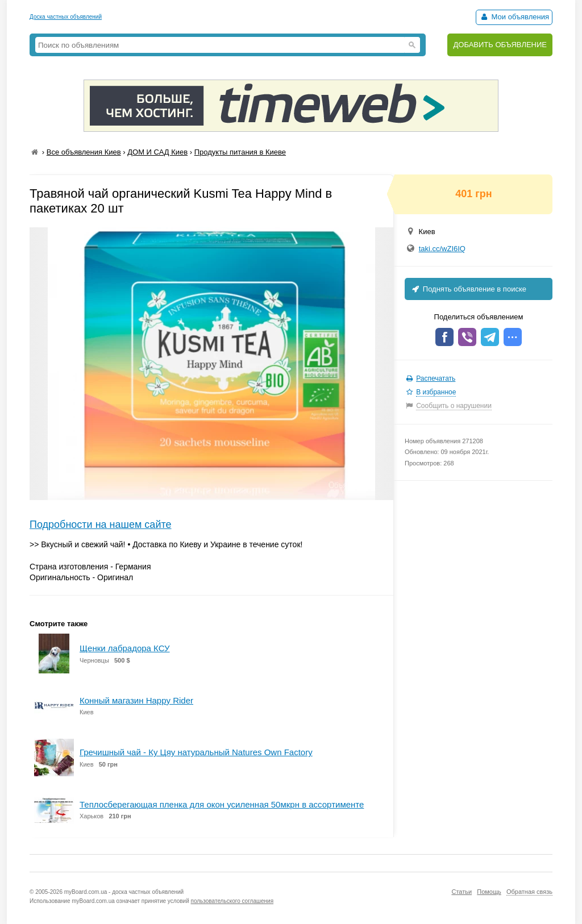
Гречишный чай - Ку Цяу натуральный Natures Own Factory (196, 752)
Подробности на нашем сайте (101, 525)
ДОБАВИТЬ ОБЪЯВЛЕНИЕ (500, 45)
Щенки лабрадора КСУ (125, 648)
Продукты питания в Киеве (240, 152)
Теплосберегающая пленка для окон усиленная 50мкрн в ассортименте (222, 804)
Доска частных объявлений (66, 17)
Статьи (462, 892)
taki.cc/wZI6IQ (442, 249)
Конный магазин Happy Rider (136, 700)
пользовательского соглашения (232, 901)
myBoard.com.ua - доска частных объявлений (124, 892)
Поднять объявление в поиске (468, 289)
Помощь (489, 892)
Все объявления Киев (84, 152)
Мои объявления (514, 17)
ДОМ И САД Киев (157, 152)
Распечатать (436, 378)
